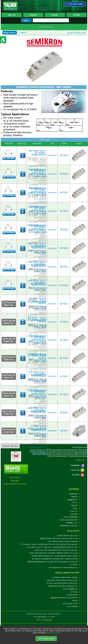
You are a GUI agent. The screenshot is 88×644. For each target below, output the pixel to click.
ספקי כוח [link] (74, 514)
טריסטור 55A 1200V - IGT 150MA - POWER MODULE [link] (37, 374)
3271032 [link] (64, 340)
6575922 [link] (64, 285)
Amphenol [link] (73, 494)
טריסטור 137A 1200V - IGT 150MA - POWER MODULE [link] (37, 264)
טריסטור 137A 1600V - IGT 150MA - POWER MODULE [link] (37, 392)
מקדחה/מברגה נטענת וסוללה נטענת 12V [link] (62, 580)
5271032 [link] (64, 304)
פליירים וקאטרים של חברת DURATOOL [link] (63, 586)
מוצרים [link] (77, 15)
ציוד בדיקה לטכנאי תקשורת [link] (67, 536)
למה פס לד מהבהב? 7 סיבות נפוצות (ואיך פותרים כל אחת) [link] (56, 550)
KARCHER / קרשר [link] (70, 517)
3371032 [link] (64, 248)
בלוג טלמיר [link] (77, 470)
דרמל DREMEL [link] (72, 523)
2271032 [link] (64, 211)
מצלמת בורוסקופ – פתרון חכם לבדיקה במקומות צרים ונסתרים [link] (55, 559)
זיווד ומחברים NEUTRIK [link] (69, 526)
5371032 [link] (64, 395)
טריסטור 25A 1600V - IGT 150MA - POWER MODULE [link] (37, 338)
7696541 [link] (64, 174)
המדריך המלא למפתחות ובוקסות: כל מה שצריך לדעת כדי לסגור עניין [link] (52, 547)
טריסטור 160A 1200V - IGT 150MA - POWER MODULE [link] (37, 410)
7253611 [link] (64, 431)
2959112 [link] (64, 413)
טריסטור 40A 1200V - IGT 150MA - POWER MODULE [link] (37, 153)
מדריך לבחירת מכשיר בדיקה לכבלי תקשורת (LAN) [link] (59, 538)
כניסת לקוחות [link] (9, 33)
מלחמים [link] (74, 505)
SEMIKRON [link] (52, 156)
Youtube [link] (78, 475)
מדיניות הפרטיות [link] (53, 633)
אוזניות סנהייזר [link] (72, 595)
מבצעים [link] (33, 15)
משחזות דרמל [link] (72, 606)
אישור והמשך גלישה (46, 639)
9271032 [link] (64, 155)
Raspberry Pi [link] (72, 500)
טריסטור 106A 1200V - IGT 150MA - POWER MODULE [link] (37, 227)
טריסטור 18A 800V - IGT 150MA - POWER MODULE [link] (37, 301)
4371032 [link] (64, 267)
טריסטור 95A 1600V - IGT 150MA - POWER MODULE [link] (37, 209)
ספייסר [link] (75, 601)
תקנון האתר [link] (15, 481)
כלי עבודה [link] (74, 511)
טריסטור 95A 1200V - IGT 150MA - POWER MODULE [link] (37, 190)
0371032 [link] (64, 193)
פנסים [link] (75, 508)
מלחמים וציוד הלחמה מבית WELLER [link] (64, 598)
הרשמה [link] (23, 33)
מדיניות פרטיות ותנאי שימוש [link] (15, 484)
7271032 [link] (64, 322)
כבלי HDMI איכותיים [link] (70, 589)
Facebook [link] (77, 465)
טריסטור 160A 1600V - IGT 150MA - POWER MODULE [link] (37, 283)
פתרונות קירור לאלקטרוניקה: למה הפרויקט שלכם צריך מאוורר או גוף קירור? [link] (49, 544)
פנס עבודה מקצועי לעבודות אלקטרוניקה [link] (63, 541)
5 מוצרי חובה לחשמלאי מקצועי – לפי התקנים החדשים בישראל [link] (54, 556)
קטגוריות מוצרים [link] (46, 27)
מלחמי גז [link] (74, 592)
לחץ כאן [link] (76, 33)
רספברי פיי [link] (74, 565)
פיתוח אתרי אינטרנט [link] (10, 446)
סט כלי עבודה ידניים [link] (70, 604)
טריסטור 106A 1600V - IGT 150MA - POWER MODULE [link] (37, 246)
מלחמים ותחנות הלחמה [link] (69, 520)
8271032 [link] (64, 358)
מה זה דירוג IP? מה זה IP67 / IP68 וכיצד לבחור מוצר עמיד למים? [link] (53, 553)
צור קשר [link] (12, 15)
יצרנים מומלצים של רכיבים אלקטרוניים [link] (63, 568)
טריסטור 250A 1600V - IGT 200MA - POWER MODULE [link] (37, 428)
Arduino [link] (74, 497)
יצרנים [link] (55, 15)
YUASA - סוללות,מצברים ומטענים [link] (65, 577)
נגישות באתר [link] (15, 477)
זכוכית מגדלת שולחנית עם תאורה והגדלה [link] (62, 583)
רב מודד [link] (75, 502)
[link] (10, 6)
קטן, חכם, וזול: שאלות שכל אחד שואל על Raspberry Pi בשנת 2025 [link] (52, 562)
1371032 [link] (64, 230)
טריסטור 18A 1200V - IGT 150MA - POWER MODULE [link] (37, 320)
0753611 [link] (64, 376)
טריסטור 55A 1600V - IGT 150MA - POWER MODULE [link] (37, 171)
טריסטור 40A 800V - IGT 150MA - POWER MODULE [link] (37, 356)
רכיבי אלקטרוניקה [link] (38, 447)
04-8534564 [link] (47, 620)
